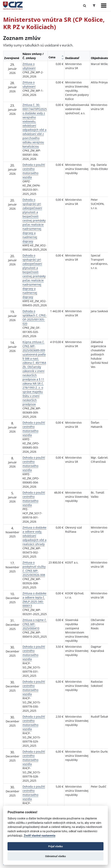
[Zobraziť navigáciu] (104, 6)
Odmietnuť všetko (55, 856)
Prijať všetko (55, 846)
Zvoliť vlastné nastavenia (40, 836)
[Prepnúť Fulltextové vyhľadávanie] (85, 6)
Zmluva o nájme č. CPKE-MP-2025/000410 (35, 624)
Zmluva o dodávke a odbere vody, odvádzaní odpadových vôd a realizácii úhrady (34, 536)
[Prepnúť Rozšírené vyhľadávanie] (94, 6)
